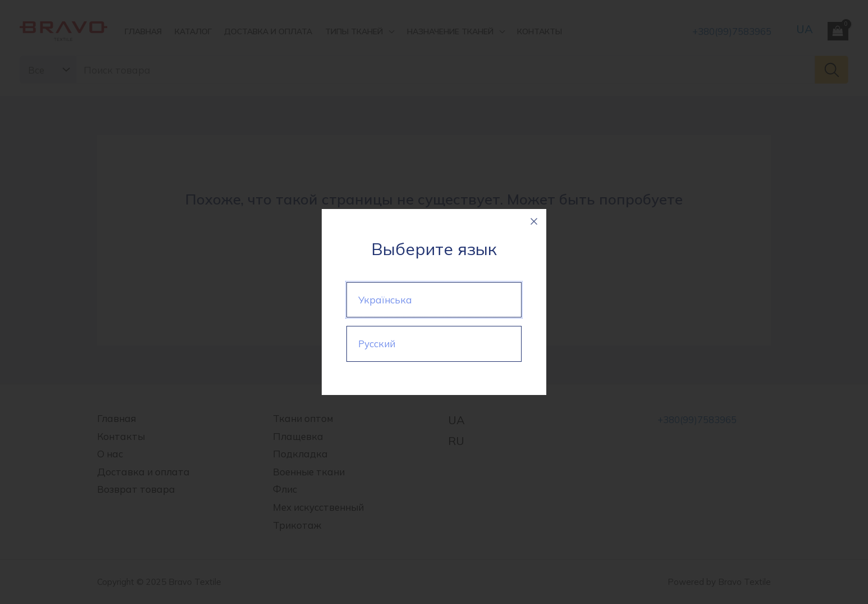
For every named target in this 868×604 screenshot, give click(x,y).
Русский (377, 344)
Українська (385, 300)
